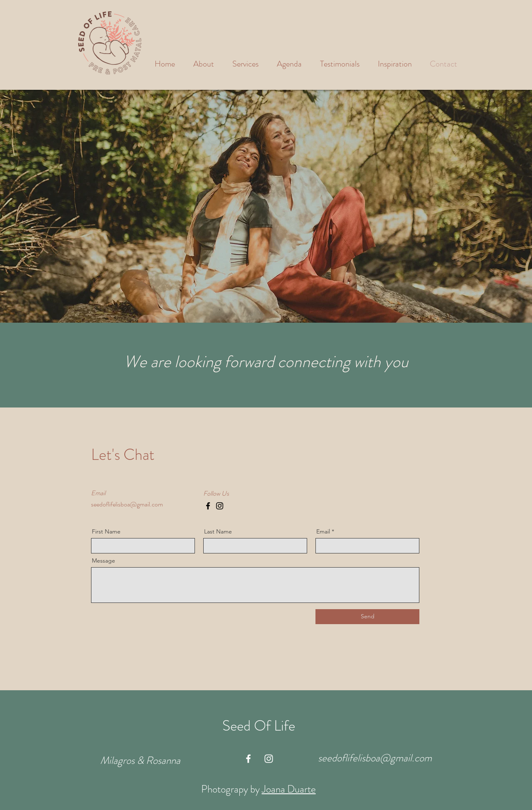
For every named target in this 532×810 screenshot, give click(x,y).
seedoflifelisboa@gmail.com (127, 504)
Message (103, 561)
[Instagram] (220, 506)
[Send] (367, 617)
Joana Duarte (289, 789)
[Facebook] (208, 506)
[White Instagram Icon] (269, 759)
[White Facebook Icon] (248, 759)
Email (323, 531)
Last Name (218, 531)
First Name (106, 531)
